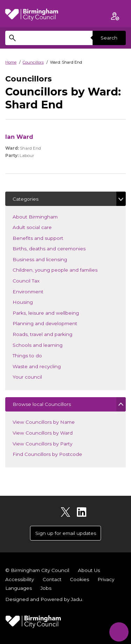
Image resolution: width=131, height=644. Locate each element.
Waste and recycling (47, 366)
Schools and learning (48, 345)
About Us (89, 570)
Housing (33, 302)
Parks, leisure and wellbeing (56, 312)
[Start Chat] (119, 632)
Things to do (38, 355)
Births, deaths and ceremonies (59, 248)
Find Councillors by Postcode (47, 454)
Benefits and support (48, 238)
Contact (52, 579)
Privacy (106, 579)
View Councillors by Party (42, 444)
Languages (19, 588)
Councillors (33, 62)
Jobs (46, 588)
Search (109, 38)
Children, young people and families (65, 269)
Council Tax (36, 280)
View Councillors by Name (44, 422)
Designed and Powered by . (44, 599)
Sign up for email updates (66, 533)
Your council (38, 376)
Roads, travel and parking (53, 334)
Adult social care (42, 227)
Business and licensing (50, 259)
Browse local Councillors (42, 404)
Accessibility (20, 579)
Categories (26, 199)
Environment (38, 291)
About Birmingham (45, 216)
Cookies (79, 579)
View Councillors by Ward (43, 433)
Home (11, 62)
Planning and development (55, 323)
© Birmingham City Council (37, 570)
